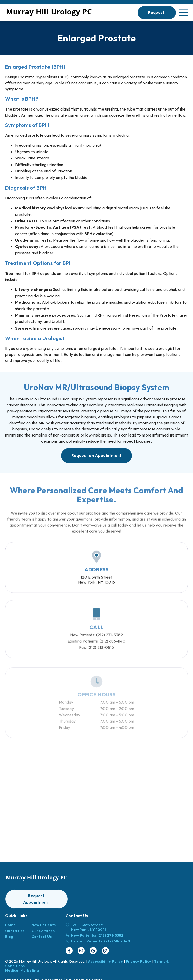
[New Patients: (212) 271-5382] (98, 935)
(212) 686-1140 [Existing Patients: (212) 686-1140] (96, 650)
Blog (9, 937)
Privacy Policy (139, 961)
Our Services (43, 931)
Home (10, 925)
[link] (49, 13)
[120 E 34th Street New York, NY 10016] (98, 927)
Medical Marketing (22, 970)
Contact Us (42, 937)
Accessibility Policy (106, 961)
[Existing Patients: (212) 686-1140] (98, 941)
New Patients (44, 925)
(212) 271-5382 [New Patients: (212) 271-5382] (96, 644)
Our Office (15, 931)
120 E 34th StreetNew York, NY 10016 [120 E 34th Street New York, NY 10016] (96, 586)
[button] (157, 13)
